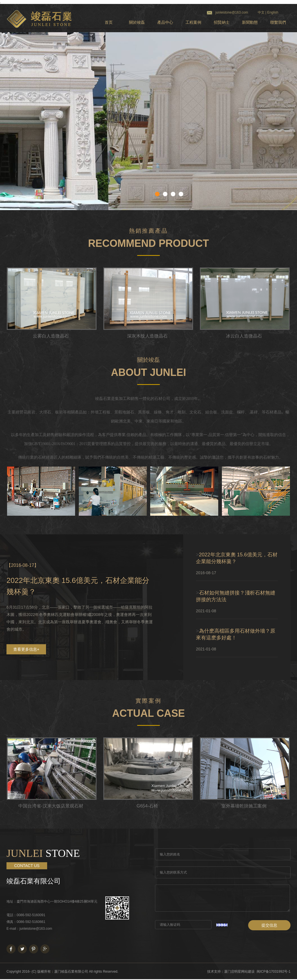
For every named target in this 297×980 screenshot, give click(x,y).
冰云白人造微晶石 (244, 336)
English (273, 12)
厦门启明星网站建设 (239, 972)
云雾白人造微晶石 (51, 336)
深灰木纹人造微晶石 (147, 336)
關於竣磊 (137, 22)
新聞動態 (250, 22)
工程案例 (193, 22)
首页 (109, 22)
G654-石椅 (147, 806)
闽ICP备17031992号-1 (274, 972)
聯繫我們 (278, 22)
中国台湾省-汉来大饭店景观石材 (51, 806)
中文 (261, 12)
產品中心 (165, 22)
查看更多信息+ (26, 649)
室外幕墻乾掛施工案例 (244, 806)
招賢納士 (222, 22)
